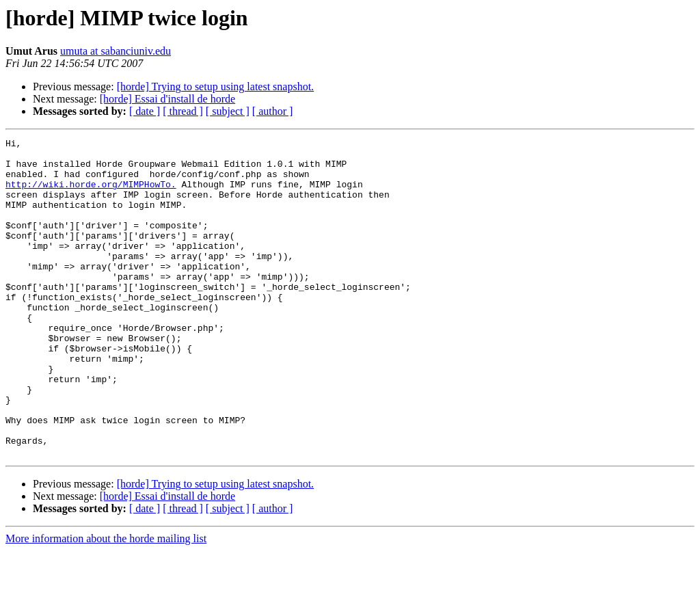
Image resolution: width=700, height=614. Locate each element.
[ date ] (145, 111)
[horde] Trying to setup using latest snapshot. (215, 86)
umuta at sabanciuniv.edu (116, 51)
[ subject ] (228, 111)
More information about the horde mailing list (106, 602)
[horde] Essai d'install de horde (167, 99)
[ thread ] (183, 111)
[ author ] (273, 111)
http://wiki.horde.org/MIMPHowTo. (91, 194)
